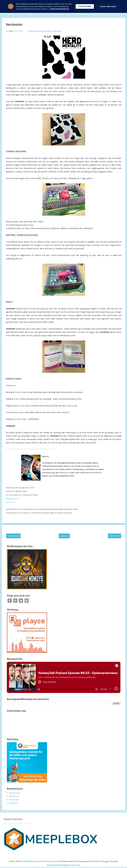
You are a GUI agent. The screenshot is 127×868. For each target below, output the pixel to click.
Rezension (58, 31)
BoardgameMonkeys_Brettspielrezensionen (39, 861)
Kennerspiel (14, 800)
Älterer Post (115, 536)
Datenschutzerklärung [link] (59, 9)
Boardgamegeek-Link (12, 499)
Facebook (10, 601)
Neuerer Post (13, 536)
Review (50, 31)
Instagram (27, 601)
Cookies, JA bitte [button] (85, 6)
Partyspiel (43, 31)
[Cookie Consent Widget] (63, 6)
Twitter (21, 601)
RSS (15, 601)
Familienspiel (33, 31)
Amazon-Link (10, 502)
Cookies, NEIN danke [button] (108, 6)
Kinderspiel (13, 803)
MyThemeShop (95, 861)
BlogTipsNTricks (54, 865)
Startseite (64, 536)
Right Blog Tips (73, 865)
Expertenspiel (14, 793)
